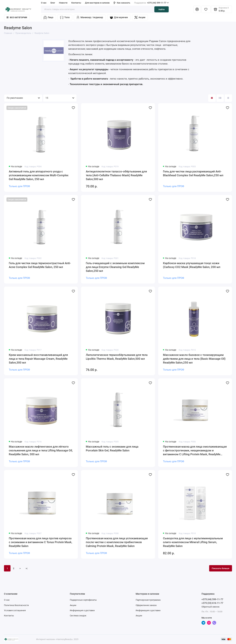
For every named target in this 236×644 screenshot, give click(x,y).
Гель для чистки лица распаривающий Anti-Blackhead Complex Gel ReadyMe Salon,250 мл (193, 173)
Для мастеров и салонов (97, 3)
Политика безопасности (16, 605)
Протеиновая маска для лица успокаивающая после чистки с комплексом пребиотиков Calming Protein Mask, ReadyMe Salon (117, 542)
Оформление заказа (146, 605)
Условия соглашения (15, 610)
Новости (63, 3)
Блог (53, 3)
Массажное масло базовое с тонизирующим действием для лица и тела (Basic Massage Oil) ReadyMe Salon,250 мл (194, 359)
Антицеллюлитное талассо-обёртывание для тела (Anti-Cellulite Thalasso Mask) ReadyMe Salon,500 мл (116, 175)
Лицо (48, 17)
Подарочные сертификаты (83, 600)
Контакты (76, 3)
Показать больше (220, 568)
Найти (161, 9)
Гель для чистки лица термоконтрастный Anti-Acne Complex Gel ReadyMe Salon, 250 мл (40, 265)
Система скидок (78, 615)
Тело (65, 17)
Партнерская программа (148, 600)
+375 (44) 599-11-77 (151, 3)
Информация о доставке (82, 610)
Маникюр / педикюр (90, 17)
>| (26, 568)
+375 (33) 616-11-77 (212, 603)
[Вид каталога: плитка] (212, 98)
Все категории (17, 17)
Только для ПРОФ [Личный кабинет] (19, 186)
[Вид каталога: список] (220, 98)
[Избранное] (206, 9)
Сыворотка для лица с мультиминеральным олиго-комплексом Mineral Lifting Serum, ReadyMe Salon (193, 542)
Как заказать (122, 3)
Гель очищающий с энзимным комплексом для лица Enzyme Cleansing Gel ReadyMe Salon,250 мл (115, 267)
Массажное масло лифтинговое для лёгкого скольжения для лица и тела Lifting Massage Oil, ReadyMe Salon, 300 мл (41, 450)
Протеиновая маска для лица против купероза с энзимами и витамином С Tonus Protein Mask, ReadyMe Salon (40, 542)
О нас (44, 3)
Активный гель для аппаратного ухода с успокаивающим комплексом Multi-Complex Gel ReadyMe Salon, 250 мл (39, 175)
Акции (140, 17)
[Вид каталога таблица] (228, 98)
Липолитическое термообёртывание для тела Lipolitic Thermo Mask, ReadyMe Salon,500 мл (117, 357)
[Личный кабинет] (197, 9)
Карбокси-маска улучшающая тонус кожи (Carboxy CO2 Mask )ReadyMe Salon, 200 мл (192, 265)
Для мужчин (119, 17)
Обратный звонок (210, 607)
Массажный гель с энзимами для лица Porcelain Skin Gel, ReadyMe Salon (112, 448)
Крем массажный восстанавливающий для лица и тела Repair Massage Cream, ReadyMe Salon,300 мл (38, 359)
